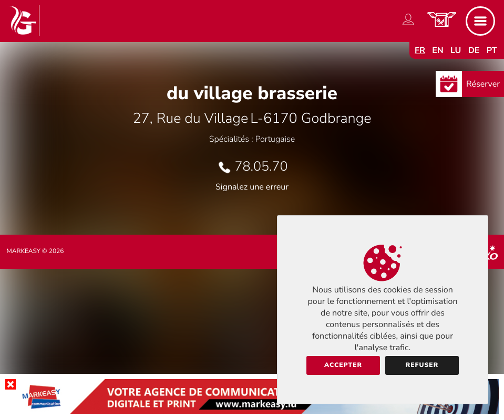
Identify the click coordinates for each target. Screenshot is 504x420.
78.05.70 (261, 166)
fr (420, 50)
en (438, 50)
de (474, 50)
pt (492, 50)
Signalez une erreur (252, 187)
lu (456, 50)
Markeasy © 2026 (35, 251)
